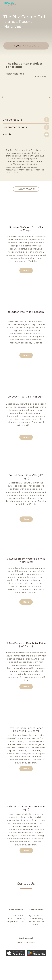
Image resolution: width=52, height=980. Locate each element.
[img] (20, 893)
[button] (26, 46)
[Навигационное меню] (47, 4)
